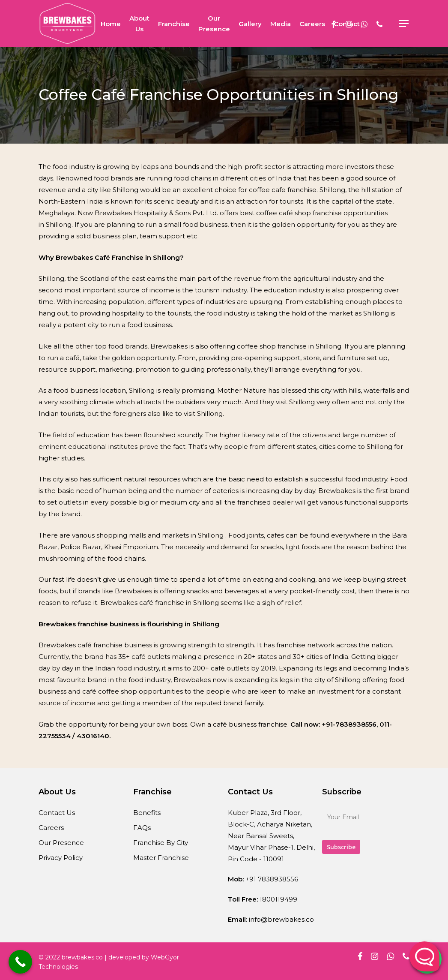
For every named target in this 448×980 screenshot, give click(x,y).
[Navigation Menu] (404, 24)
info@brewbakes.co (281, 919)
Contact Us (57, 813)
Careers (51, 828)
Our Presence (61, 843)
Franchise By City (161, 843)
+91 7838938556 (272, 879)
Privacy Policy (61, 858)
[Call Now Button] (20, 962)
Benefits (147, 813)
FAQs (142, 828)
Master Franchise (161, 858)
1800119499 (278, 899)
